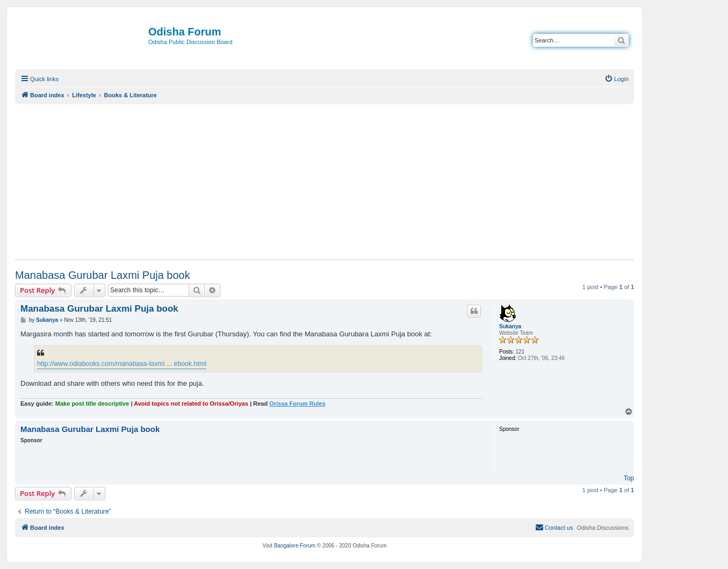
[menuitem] (617, 79)
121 (520, 352)
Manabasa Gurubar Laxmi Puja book (103, 275)
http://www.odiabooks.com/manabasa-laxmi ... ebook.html (122, 364)
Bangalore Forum (295, 546)
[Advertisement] (325, 182)
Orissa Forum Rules (297, 404)
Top (629, 478)
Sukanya (510, 326)
